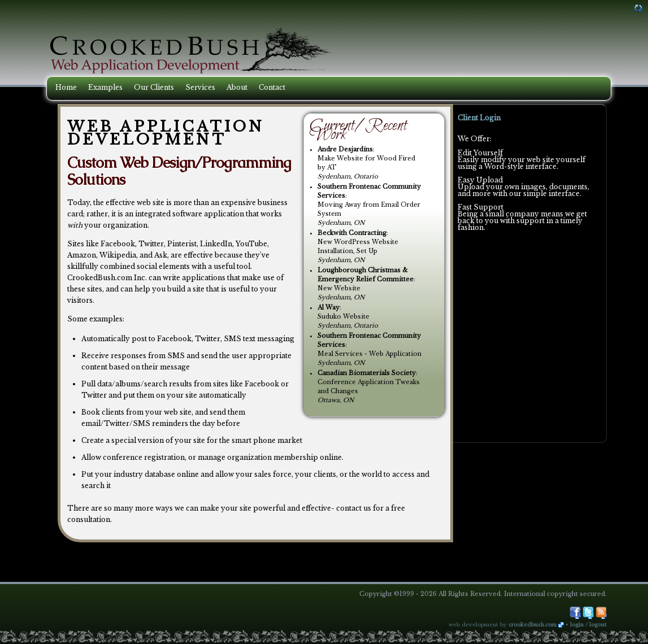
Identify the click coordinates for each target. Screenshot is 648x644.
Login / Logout (588, 625)
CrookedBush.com (532, 625)
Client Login (479, 118)
